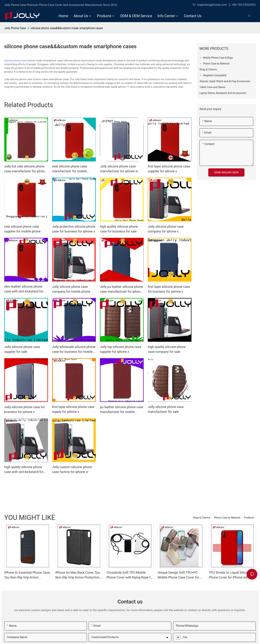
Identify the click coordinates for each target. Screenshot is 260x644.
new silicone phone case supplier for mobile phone (22, 229)
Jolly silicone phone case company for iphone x (166, 229)
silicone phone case (15, 61)
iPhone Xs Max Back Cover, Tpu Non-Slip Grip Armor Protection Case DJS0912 (78, 575)
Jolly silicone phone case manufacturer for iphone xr (119, 169)
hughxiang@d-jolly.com (210, 5)
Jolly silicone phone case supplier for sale (22, 349)
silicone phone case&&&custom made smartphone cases (67, 28)
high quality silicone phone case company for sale (167, 349)
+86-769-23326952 (242, 5)
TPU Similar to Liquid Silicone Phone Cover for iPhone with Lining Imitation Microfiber (230, 575)
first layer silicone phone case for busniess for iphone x (169, 289)
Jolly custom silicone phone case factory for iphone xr (72, 469)
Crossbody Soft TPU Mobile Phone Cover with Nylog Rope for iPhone (130, 575)
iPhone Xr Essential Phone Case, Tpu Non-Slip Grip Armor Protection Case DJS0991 (27, 575)
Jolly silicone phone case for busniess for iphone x (25, 409)
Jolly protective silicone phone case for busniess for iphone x (74, 229)
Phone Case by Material (227, 518)
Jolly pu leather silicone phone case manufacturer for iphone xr (122, 289)
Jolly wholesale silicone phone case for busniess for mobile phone (74, 349)
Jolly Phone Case (15, 28)
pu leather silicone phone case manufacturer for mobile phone (122, 410)
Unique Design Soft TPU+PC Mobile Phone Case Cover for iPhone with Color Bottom (178, 575)
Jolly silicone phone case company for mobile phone (71, 289)
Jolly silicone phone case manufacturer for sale (166, 409)
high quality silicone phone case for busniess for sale (119, 229)
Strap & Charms (202, 518)
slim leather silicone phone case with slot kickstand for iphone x (24, 289)
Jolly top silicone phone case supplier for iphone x (121, 349)
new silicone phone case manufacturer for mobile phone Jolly (70, 169)
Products (249, 518)
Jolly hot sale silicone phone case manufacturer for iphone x (25, 169)
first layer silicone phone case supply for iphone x (73, 409)
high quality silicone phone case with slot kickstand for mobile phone (24, 470)
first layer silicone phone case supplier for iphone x (169, 169)
